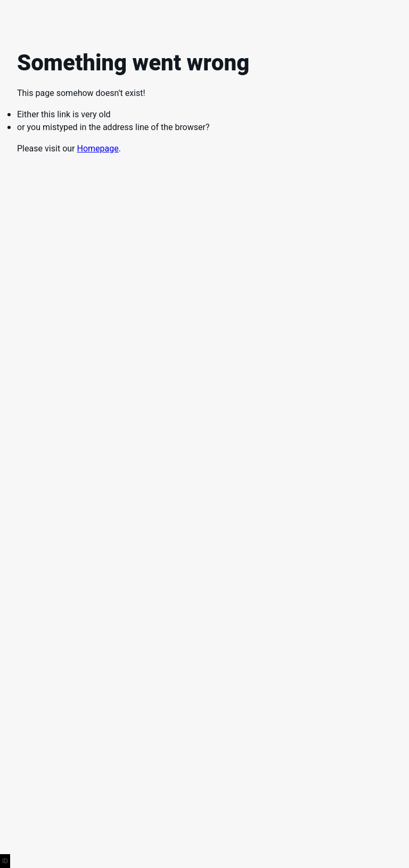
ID (5, 861)
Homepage (97, 149)
